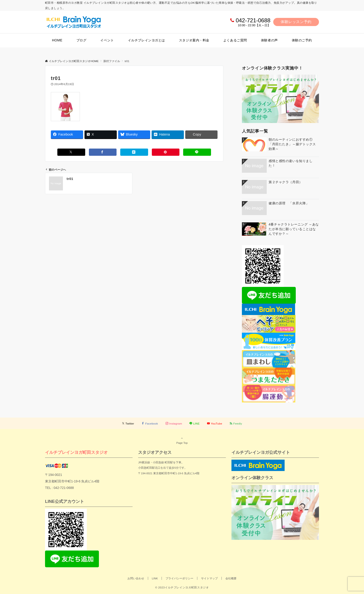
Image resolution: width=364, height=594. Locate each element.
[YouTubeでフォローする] (215, 423)
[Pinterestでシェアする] (166, 152)
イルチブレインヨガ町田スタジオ (76, 452)
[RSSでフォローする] (236, 423)
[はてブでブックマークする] (134, 152)
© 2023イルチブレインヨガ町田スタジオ (182, 587)
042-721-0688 (253, 20)
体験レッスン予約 (296, 22)
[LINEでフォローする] (195, 423)
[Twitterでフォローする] (128, 423)
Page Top (182, 440)
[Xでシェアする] (71, 152)
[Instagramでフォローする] (174, 423)
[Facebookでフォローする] (150, 423)
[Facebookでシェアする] (103, 152)
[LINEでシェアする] (197, 152)
